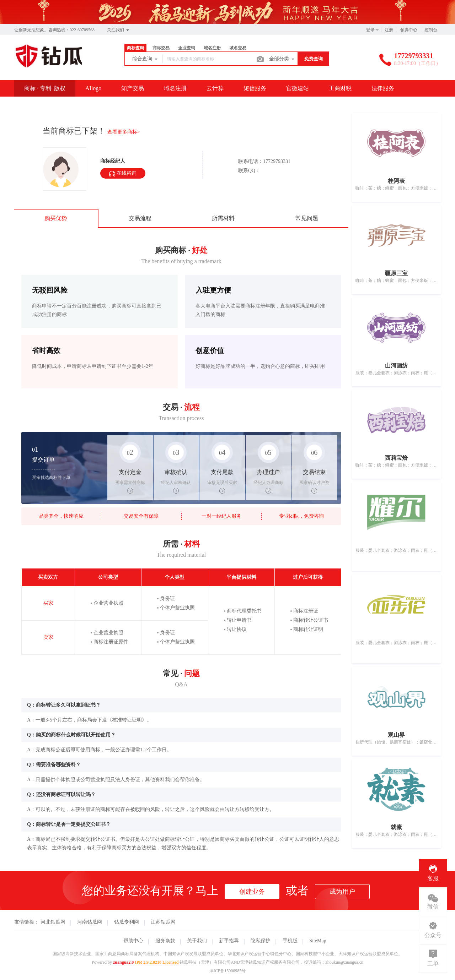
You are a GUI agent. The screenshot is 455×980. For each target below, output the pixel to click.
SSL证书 (35, 105)
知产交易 (133, 88)
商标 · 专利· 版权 (45, 88)
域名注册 (212, 48)
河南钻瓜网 (90, 922)
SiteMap (318, 941)
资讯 (114, 105)
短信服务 (255, 88)
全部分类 (282, 59)
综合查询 (145, 59)
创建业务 (252, 892)
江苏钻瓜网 (163, 922)
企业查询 (187, 48)
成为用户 (342, 892)
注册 (389, 30)
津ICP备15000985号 (228, 971)
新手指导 (229, 941)
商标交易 (161, 48)
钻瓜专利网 (127, 922)
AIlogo (93, 88)
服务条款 (165, 941)
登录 (370, 30)
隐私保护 (261, 941)
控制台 (431, 30)
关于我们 (197, 941)
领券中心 (409, 30)
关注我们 (119, 30)
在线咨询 (123, 173)
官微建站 (298, 88)
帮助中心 (133, 941)
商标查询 (135, 48)
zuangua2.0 (123, 962)
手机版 (290, 941)
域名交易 (238, 48)
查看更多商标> (124, 132)
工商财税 (340, 88)
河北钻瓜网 (53, 922)
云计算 (215, 88)
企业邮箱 (77, 105)
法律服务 (383, 88)
